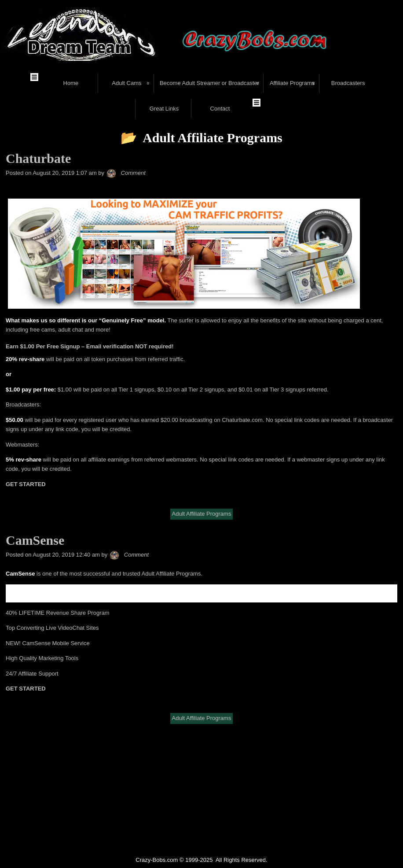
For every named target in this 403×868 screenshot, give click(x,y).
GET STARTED (26, 447)
